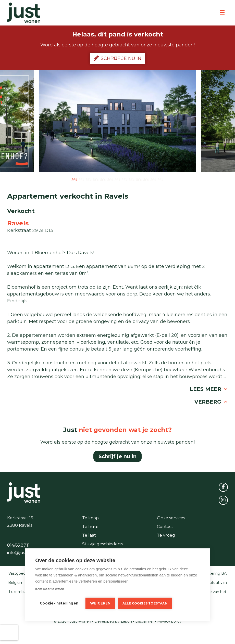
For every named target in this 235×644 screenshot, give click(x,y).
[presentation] (9, 633)
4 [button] (96, 179)
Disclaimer (145, 621)
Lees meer (209, 389)
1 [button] (74, 179)
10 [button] (139, 179)
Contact (165, 527)
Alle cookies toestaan (145, 603)
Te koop (90, 518)
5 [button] (103, 179)
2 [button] (82, 179)
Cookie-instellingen (59, 603)
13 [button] (161, 179)
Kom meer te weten (50, 589)
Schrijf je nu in (117, 58)
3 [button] (89, 179)
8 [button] (125, 179)
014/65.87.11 (18, 545)
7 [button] (117, 179)
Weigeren (100, 603)
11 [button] (146, 179)
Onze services (171, 518)
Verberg (211, 402)
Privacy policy (169, 621)
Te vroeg (166, 535)
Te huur (91, 527)
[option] (117, 121)
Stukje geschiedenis (103, 544)
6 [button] (110, 179)
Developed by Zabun (113, 621)
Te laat (89, 535)
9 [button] (132, 179)
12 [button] (153, 179)
